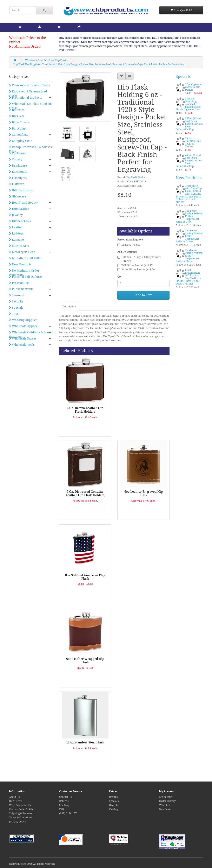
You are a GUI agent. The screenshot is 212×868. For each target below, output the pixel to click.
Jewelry (16, 215)
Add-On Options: (127, 252)
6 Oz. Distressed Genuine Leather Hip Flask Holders (85, 493)
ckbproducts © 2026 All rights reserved (32, 864)
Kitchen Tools (20, 221)
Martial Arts (19, 246)
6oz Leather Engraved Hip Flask (144, 493)
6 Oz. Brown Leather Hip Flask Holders (85, 410)
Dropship (115, 805)
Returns (64, 801)
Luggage (16, 240)
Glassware (18, 196)
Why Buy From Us (20, 805)
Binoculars (18, 128)
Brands (113, 797)
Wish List (165, 805)
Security (16, 301)
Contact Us (65, 797)
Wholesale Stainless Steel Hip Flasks (46, 60)
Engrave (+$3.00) (129, 245)
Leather (16, 227)
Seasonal (17, 295)
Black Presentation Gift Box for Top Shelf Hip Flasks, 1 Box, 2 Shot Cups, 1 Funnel (188, 277)
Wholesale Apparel (24, 326)
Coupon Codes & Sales (22, 809)
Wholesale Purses (23, 338)
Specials (16, 308)
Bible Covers (19, 122)
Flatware (17, 184)
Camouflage (19, 135)
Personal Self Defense (25, 277)
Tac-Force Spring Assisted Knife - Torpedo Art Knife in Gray (189, 216)
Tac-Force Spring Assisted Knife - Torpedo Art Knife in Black (189, 256)
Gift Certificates (21, 190)
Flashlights (18, 178)
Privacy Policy (18, 822)
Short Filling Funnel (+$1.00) (136, 269)
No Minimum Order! (25, 46)
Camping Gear (21, 141)
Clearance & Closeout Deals (29, 85)
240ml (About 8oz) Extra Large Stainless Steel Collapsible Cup (189, 161)
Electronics (18, 172)
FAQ (62, 809)
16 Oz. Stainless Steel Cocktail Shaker (193, 142)
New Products (20, 264)
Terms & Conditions (21, 818)
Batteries (17, 110)
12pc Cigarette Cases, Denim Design (193, 87)
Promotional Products (25, 98)
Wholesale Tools (22, 345)
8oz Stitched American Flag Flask (85, 577)
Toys (14, 314)
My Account (166, 797)
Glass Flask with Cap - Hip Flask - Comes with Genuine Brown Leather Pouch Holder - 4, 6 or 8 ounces (189, 194)
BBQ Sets (17, 116)
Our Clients (16, 801)
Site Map (64, 805)
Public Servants (21, 289)
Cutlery (16, 159)
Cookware (18, 153)
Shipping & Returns (21, 813)
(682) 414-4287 (68, 813)
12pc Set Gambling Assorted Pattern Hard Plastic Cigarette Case (188, 104)
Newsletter (165, 809)
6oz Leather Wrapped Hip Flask (85, 661)
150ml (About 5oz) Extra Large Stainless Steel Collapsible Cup (189, 124)
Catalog (113, 809)
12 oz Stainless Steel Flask (85, 742)
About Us (14, 797)
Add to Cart (144, 295)
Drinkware (18, 166)
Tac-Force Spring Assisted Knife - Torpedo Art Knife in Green (189, 236)
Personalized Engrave (130, 240)
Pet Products (19, 283)
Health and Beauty (24, 203)
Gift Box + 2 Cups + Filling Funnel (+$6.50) (139, 259)
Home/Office (19, 209)
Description (69, 307)
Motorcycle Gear (22, 252)
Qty (119, 277)
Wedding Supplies (23, 320)
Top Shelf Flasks (135, 177)
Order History (167, 801)
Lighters (16, 233)
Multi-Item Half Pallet (25, 258)
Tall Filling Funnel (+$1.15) (135, 265)
